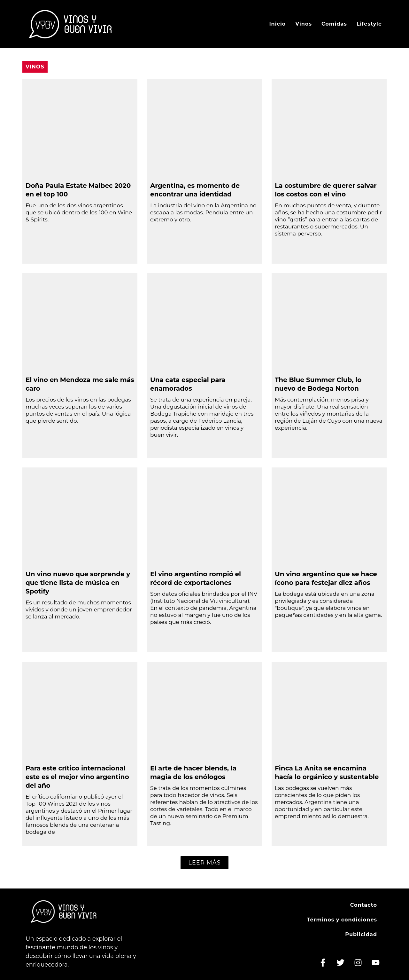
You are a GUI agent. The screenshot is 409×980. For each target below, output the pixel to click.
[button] (204, 863)
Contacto (364, 905)
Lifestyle (369, 24)
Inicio (277, 24)
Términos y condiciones (342, 920)
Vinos (304, 24)
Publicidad (361, 934)
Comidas (334, 24)
